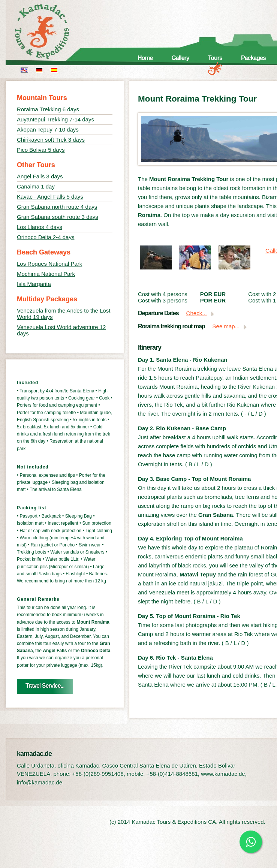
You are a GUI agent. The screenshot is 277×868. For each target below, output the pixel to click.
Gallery (180, 58)
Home (145, 58)
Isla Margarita (34, 284)
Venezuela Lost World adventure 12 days (61, 330)
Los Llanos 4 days (40, 227)
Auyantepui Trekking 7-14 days (55, 119)
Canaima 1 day (36, 186)
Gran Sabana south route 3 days (58, 217)
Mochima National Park (46, 274)
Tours (215, 58)
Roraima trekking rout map (171, 326)
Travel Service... (45, 686)
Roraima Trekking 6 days (48, 109)
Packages (253, 58)
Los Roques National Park (49, 264)
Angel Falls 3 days (40, 176)
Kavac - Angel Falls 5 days (50, 197)
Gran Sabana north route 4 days (57, 207)
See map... (226, 326)
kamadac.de (52, 32)
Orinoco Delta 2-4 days (46, 237)
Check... (197, 313)
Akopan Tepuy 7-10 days (48, 129)
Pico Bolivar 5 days (41, 150)
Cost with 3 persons (163, 300)
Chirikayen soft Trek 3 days (51, 140)
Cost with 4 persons (163, 294)
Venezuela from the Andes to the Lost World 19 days (64, 314)
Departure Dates (158, 313)
